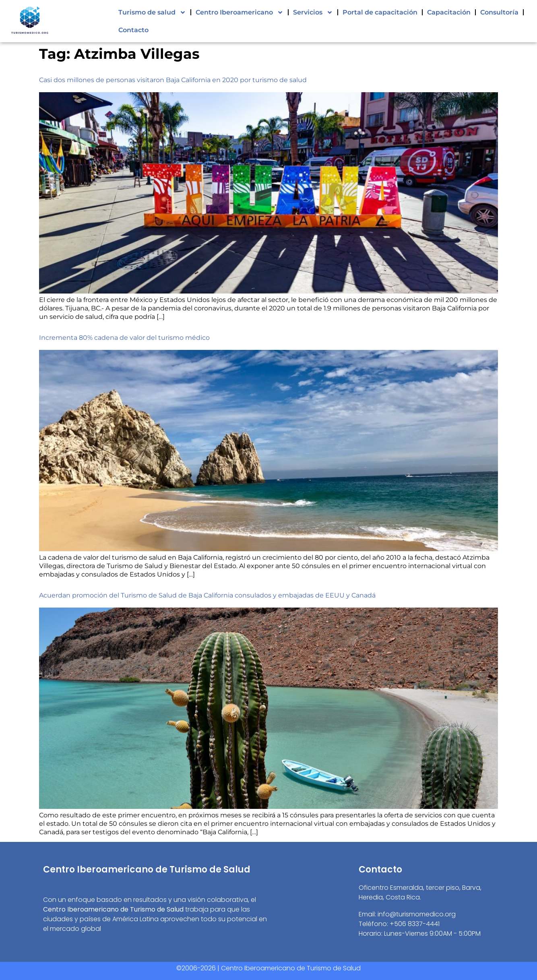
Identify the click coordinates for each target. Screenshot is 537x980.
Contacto (133, 30)
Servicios (313, 12)
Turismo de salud (152, 12)
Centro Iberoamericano (240, 12)
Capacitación (449, 12)
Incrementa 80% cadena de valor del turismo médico (124, 338)
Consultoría (499, 12)
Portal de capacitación (380, 12)
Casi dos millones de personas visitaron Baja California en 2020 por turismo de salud (173, 80)
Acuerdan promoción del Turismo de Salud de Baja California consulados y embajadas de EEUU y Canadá (207, 595)
